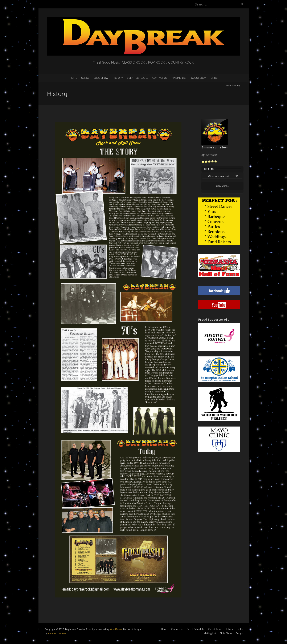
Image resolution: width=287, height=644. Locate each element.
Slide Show (101, 78)
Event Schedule (138, 78)
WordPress (116, 629)
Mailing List (179, 78)
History (118, 78)
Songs (85, 78)
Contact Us (160, 78)
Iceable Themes (57, 633)
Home (73, 78)
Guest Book (199, 78)
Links (214, 78)
